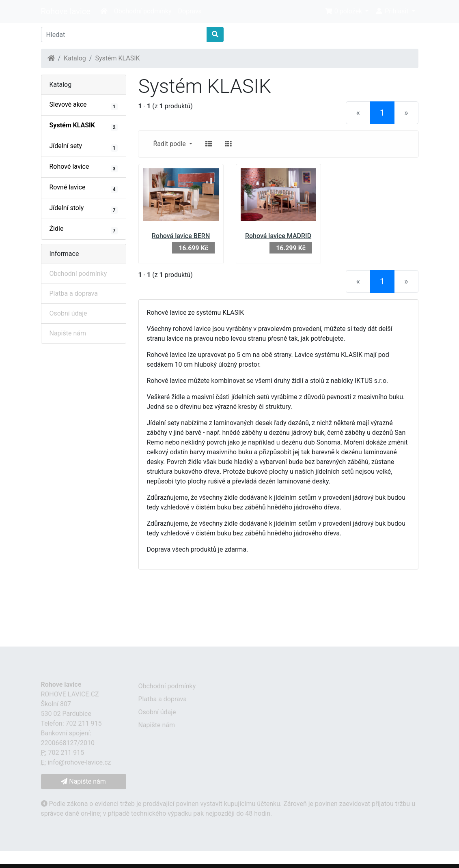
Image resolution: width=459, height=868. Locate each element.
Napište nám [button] (83, 781)
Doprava (190, 11)
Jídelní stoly (84, 209)
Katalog (75, 58)
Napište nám (68, 333)
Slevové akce (84, 105)
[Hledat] (124, 34)
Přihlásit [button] (392, 11)
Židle (84, 230)
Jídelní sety (84, 147)
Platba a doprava (74, 293)
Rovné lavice (84, 188)
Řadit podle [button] (170, 144)
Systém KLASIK (117, 58)
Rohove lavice (66, 11)
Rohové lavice (84, 168)
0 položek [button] (344, 11)
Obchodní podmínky (143, 11)
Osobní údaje (68, 313)
